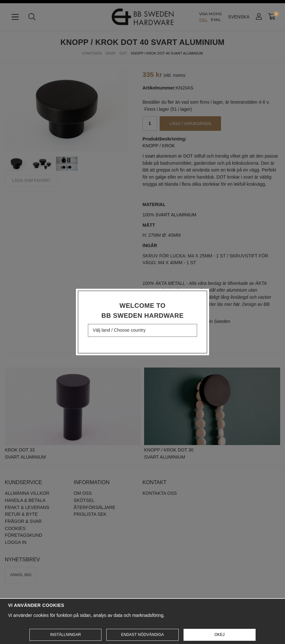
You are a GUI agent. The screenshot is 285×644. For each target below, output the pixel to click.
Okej (220, 635)
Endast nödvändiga (142, 635)
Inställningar (65, 635)
